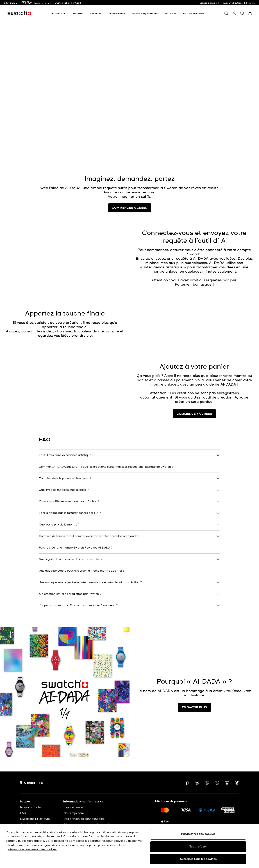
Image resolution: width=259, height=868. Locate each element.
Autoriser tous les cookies (198, 859)
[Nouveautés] (58, 14)
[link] (26, 3)
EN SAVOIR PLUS (194, 707)
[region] (129, 846)
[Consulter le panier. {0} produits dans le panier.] (250, 13)
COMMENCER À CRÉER (194, 414)
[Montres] (78, 14)
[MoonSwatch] (117, 14)
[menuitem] (58, 13)
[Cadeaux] (96, 14)
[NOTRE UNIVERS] (194, 14)
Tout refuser (198, 847)
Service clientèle (208, 3)
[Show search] (226, 13)
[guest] (234, 13)
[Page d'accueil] (19, 13)
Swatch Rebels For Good (68, 3)
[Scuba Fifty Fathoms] (145, 14)
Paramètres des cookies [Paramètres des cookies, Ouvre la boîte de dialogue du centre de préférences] (198, 834)
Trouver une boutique (231, 3)
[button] (242, 13)
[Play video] (235, 139)
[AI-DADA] (171, 14)
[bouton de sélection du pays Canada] (28, 783)
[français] (251, 3)
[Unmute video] (244, 139)
